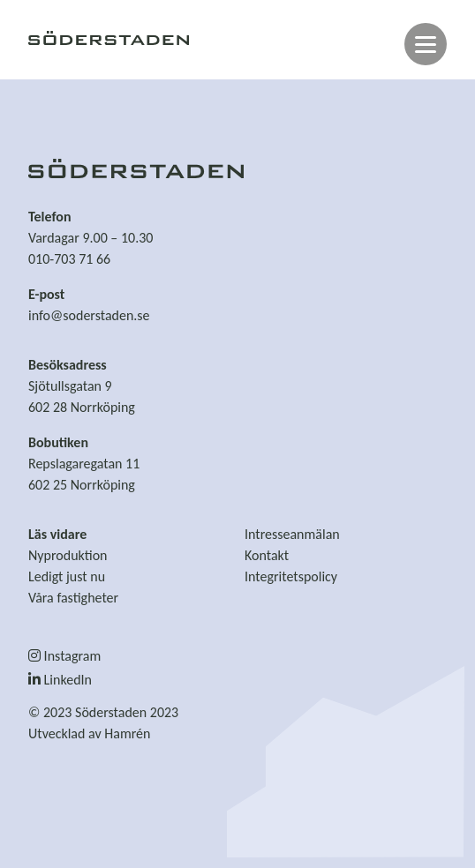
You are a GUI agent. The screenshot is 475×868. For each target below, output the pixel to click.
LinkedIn (60, 680)
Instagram (64, 656)
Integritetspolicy (291, 576)
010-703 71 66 (69, 259)
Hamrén (127, 733)
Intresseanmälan (292, 534)
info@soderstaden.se (89, 315)
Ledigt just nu (67, 576)
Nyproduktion (68, 555)
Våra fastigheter (73, 598)
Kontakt (267, 555)
